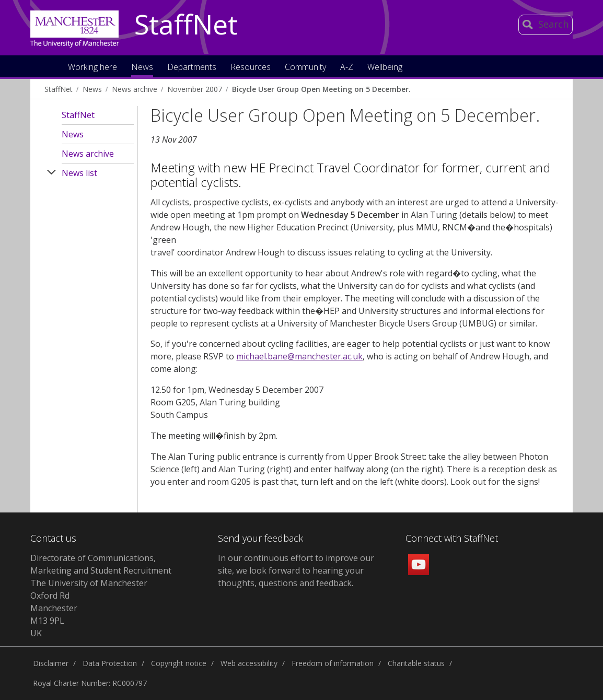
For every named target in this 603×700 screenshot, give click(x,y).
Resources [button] (251, 68)
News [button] (142, 68)
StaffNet (186, 25)
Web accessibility (249, 663)
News (92, 89)
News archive (135, 89)
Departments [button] (192, 68)
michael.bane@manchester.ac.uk (299, 356)
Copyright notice (179, 663)
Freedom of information (333, 663)
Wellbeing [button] (385, 68)
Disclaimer (51, 663)
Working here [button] (92, 68)
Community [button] (305, 68)
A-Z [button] (347, 68)
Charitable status (416, 663)
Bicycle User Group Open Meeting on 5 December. (321, 89)
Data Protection (110, 663)
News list (79, 173)
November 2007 (195, 89)
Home (49, 66)
